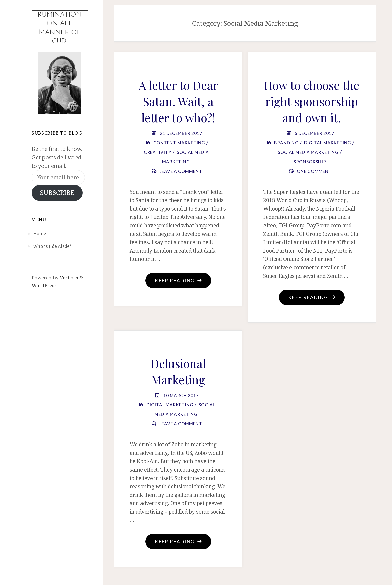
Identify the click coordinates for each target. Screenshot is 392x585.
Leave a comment (181, 171)
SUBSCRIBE (57, 193)
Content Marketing (179, 143)
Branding (286, 143)
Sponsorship (310, 162)
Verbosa (69, 278)
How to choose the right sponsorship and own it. (312, 101)
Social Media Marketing (308, 152)
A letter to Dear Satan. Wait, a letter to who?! (178, 101)
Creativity (158, 152)
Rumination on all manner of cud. (60, 28)
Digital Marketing (328, 143)
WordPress (44, 285)
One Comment (314, 171)
